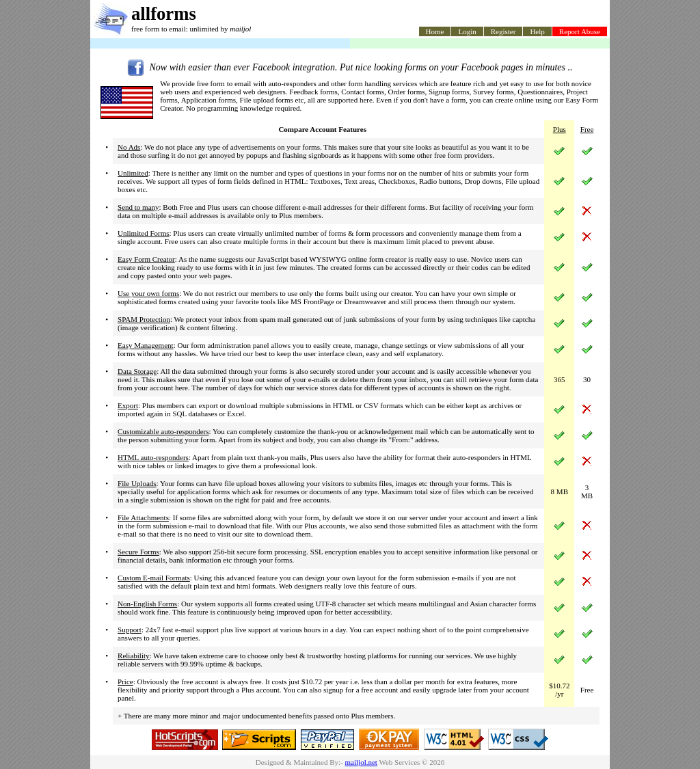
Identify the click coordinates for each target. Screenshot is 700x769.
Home (435, 31)
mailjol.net (361, 762)
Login (467, 31)
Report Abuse (580, 31)
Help (537, 31)
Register (503, 31)
